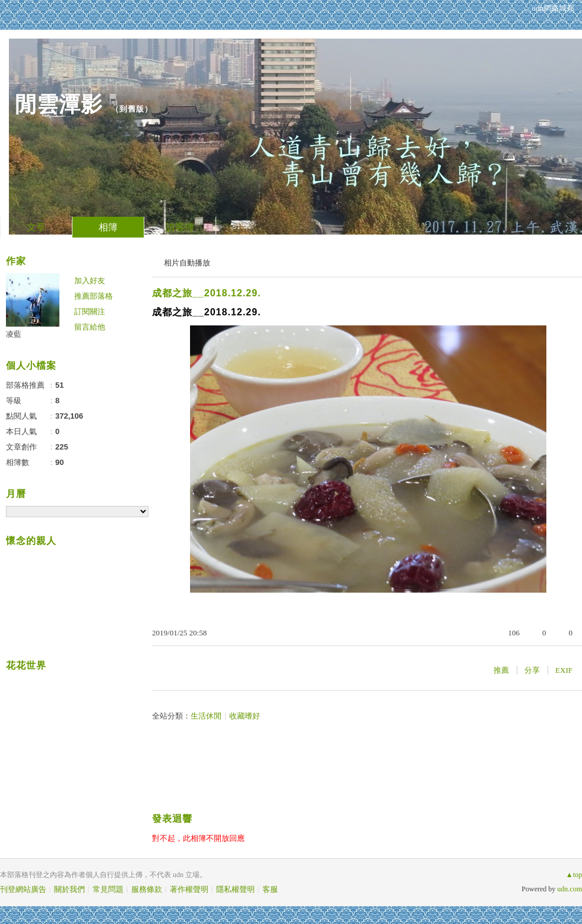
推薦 (501, 670)
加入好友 (90, 281)
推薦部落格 (94, 296)
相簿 (108, 227)
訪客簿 (180, 227)
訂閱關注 (90, 311)
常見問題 (108, 889)
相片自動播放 (187, 263)
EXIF (564, 670)
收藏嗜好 (245, 716)
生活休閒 (206, 716)
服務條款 (147, 889)
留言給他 (90, 327)
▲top (574, 875)
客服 (270, 889)
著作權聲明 (189, 889)
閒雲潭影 (59, 104)
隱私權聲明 (235, 889)
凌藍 (14, 334)
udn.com (570, 889)
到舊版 (132, 109)
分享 (532, 670)
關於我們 (69, 889)
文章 (36, 227)
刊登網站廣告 (23, 889)
